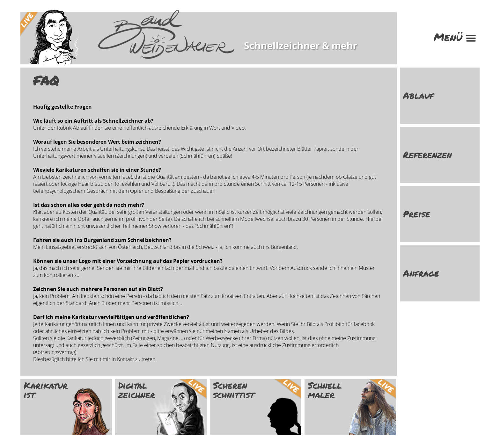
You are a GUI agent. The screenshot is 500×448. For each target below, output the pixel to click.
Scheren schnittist (234, 390)
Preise (417, 214)
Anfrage (421, 273)
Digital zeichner (137, 390)
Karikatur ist (46, 390)
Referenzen (427, 155)
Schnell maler (325, 390)
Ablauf (418, 95)
